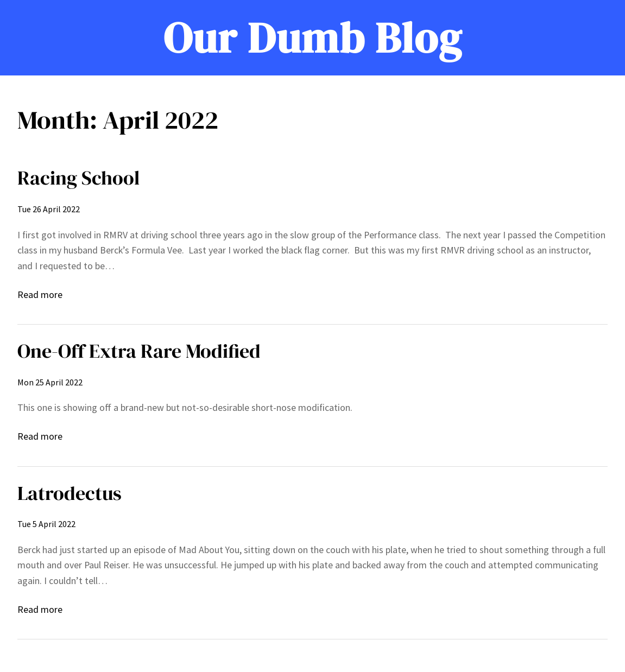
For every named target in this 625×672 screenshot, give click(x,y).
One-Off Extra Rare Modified (139, 351)
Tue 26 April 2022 (49, 209)
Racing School (78, 178)
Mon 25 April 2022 (50, 382)
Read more (40, 295)
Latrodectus (70, 493)
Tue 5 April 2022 (46, 524)
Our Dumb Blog (313, 38)
